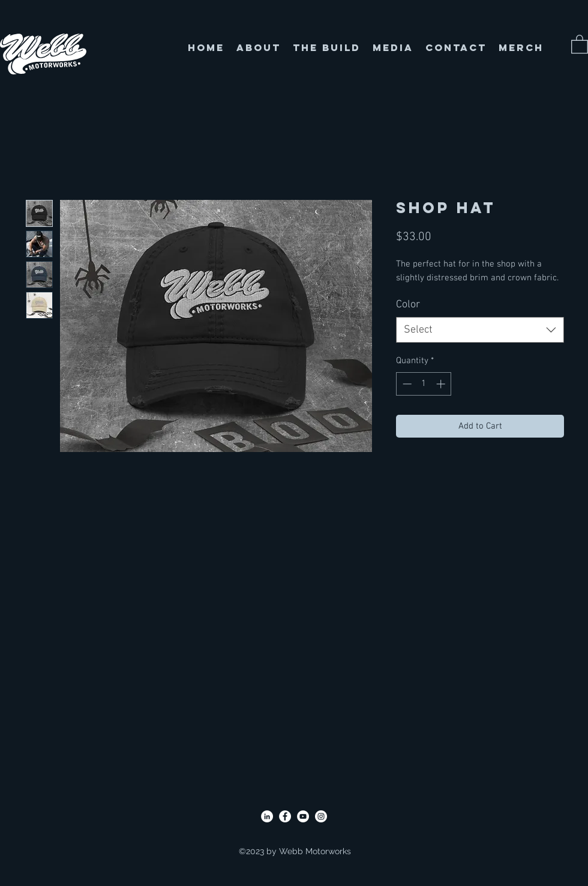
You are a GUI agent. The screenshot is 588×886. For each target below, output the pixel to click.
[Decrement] (406, 384)
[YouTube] (303, 816)
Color (408, 305)
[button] (580, 44)
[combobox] (480, 330)
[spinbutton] (424, 384)
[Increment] (442, 384)
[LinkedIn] (267, 816)
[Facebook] (285, 816)
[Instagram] (321, 816)
